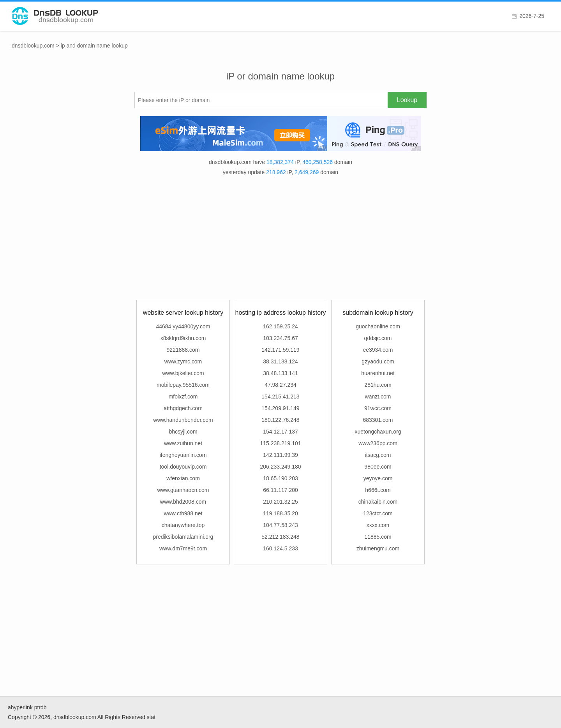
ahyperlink (20, 707)
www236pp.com (378, 443)
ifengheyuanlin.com (183, 455)
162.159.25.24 (280, 326)
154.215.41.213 (280, 397)
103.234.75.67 (280, 338)
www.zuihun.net (183, 443)
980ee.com (378, 467)
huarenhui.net (378, 373)
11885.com (378, 537)
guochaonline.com (378, 326)
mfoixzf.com (183, 397)
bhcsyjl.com (183, 432)
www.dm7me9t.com (183, 548)
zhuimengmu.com (378, 548)
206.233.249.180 (280, 467)
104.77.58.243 (280, 525)
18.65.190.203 (280, 478)
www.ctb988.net (183, 513)
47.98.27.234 (280, 385)
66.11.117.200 (280, 490)
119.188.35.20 (280, 513)
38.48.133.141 (280, 373)
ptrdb (41, 707)
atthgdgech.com (183, 408)
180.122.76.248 (280, 420)
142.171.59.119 (280, 350)
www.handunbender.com (183, 420)
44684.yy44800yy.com (183, 326)
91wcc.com (378, 408)
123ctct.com (378, 513)
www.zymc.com (183, 361)
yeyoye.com (378, 478)
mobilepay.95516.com (183, 385)
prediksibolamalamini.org (183, 537)
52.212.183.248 (280, 537)
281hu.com (378, 385)
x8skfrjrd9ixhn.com (183, 338)
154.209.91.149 (280, 408)
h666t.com (378, 490)
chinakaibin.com (378, 502)
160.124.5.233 (280, 548)
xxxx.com (378, 525)
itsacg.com (378, 455)
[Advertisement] (280, 240)
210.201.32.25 (280, 502)
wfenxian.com (183, 478)
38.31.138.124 (280, 361)
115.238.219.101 (280, 443)
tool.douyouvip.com (183, 467)
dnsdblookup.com (33, 46)
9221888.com (183, 350)
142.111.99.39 (280, 455)
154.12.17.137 (280, 432)
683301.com (378, 420)
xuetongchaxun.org (378, 432)
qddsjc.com (378, 338)
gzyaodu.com (378, 361)
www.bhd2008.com (183, 502)
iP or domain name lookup (280, 76)
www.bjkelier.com (183, 373)
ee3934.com (378, 350)
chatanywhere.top (183, 525)
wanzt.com (378, 397)
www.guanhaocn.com (183, 490)
